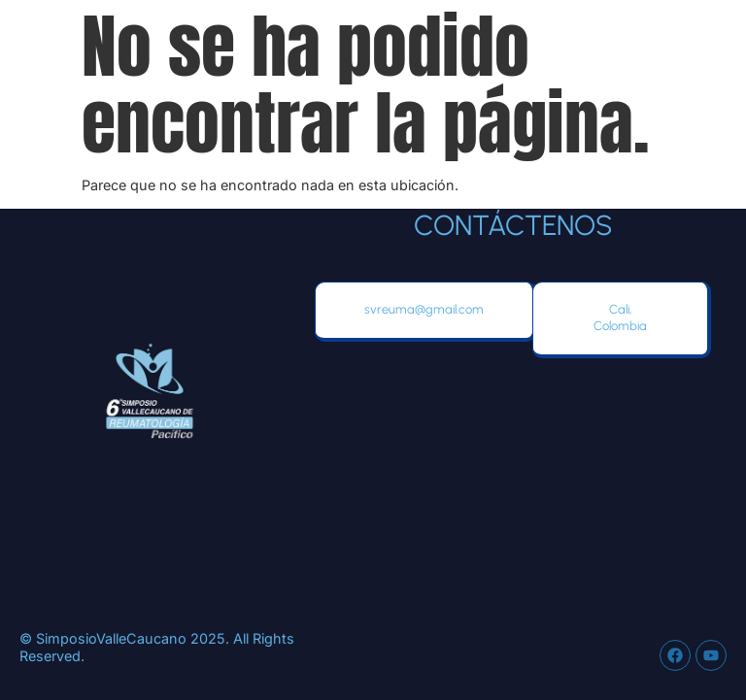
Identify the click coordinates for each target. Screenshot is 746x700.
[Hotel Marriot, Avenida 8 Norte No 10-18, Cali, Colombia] (513, 494)
